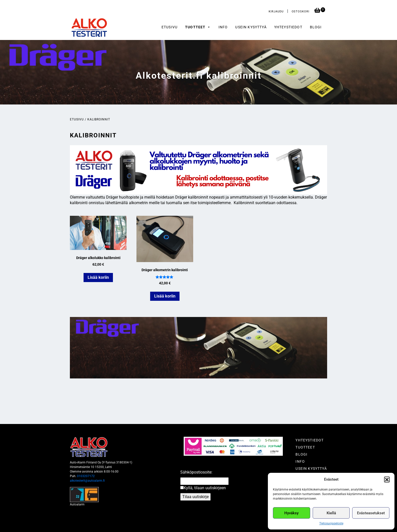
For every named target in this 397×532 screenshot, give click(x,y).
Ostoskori (301, 12)
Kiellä (331, 513)
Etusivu (170, 27)
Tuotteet (305, 447)
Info (223, 27)
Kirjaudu (276, 12)
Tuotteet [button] (198, 27)
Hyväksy (291, 513)
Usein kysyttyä (251, 27)
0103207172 (86, 476)
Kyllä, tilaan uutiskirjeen (205, 488)
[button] (387, 479)
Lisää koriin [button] (98, 277)
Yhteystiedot (288, 27)
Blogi (316, 27)
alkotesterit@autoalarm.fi (87, 481)
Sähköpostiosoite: (196, 472)
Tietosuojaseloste (331, 523)
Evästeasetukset (371, 513)
